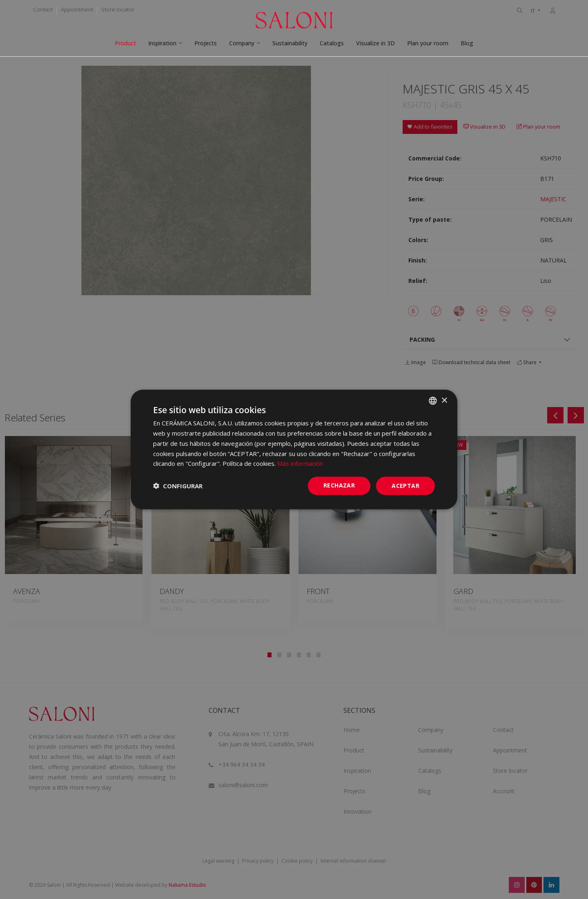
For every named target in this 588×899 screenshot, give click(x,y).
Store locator (118, 9)
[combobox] (433, 401)
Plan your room (428, 43)
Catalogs (332, 43)
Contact (43, 9)
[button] (178, 486)
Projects (206, 43)
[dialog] (294, 450)
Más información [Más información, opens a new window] (300, 463)
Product (125, 43)
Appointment (77, 9)
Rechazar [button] (339, 485)
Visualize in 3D (375, 43)
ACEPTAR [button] (405, 486)
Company (242, 43)
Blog (467, 43)
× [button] (444, 400)
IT (533, 11)
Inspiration (162, 43)
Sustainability (290, 43)
